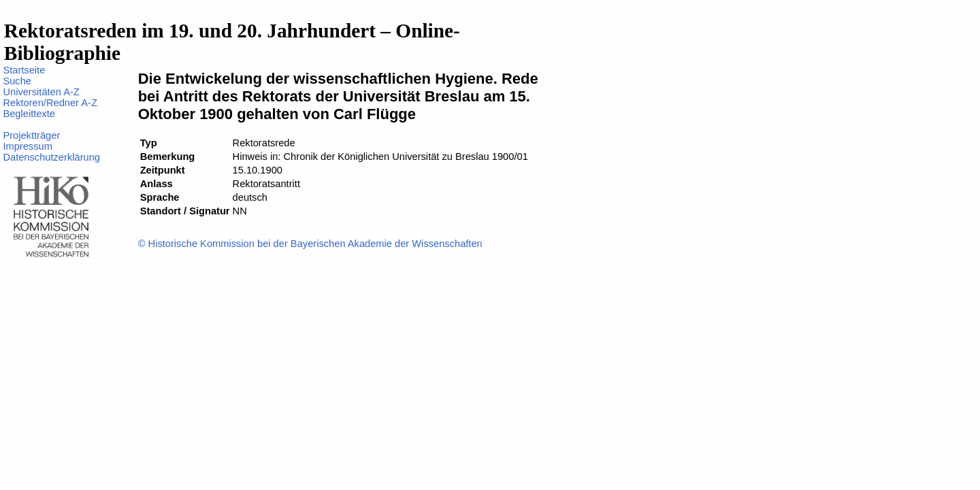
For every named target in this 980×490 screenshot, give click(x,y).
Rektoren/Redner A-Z (50, 103)
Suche (17, 81)
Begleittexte (29, 114)
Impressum (27, 146)
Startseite (24, 70)
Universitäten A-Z (41, 92)
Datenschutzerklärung (51, 157)
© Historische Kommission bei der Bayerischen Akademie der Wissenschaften (310, 244)
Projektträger (31, 135)
